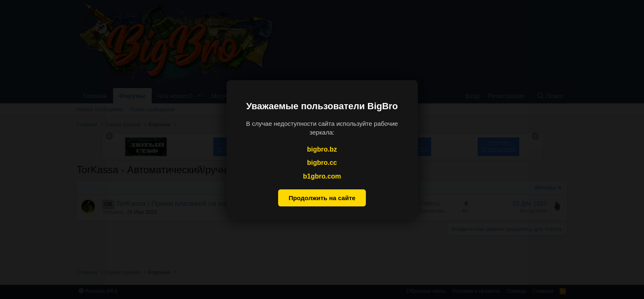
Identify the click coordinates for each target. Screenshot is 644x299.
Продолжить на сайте (322, 198)
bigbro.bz (322, 149)
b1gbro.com (322, 176)
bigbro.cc (322, 163)
